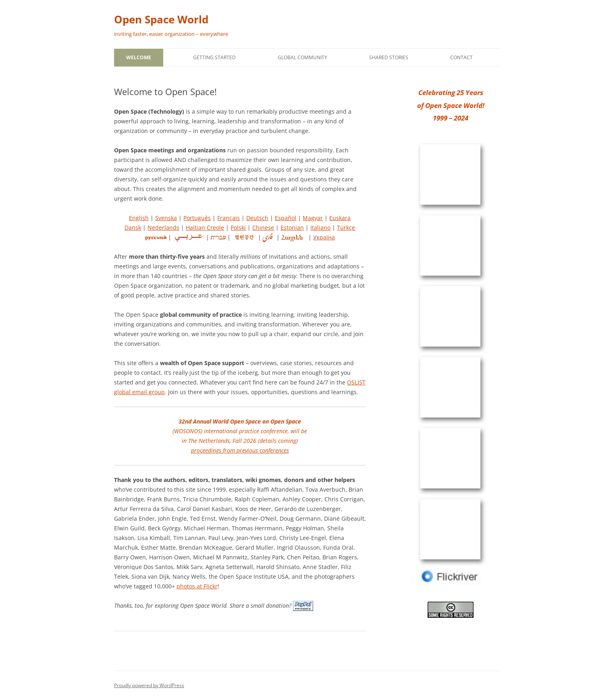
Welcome (139, 57)
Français (229, 218)
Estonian (292, 227)
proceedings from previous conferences (240, 450)
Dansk (133, 227)
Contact (461, 57)
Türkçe (346, 227)
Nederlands (163, 227)
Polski (238, 227)
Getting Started (214, 57)
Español (286, 218)
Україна (324, 237)
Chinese (263, 227)
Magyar (313, 218)
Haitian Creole (205, 227)
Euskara (340, 218)
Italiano (320, 227)
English (139, 218)
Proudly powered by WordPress (149, 685)
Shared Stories (389, 57)
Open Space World (161, 19)
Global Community (302, 57)
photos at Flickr (197, 586)
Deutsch (257, 218)
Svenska (166, 218)
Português (197, 218)
